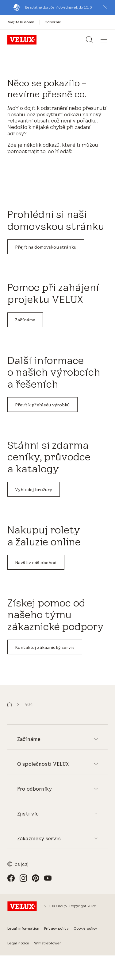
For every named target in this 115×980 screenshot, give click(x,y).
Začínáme (25, 320)
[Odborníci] (53, 22)
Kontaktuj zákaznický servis (45, 647)
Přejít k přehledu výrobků (42, 405)
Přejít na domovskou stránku (46, 247)
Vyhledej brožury (34, 490)
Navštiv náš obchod (36, 563)
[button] (105, 7)
